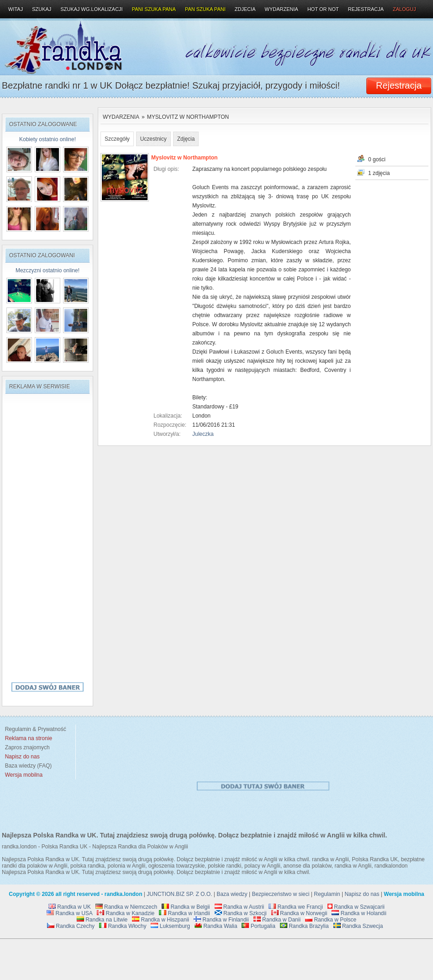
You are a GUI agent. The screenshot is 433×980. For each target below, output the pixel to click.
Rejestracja (366, 9)
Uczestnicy (153, 139)
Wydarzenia (121, 117)
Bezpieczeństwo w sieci (280, 894)
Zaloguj (404, 9)
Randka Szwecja (358, 926)
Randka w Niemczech (126, 907)
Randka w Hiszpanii (161, 920)
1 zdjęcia (379, 173)
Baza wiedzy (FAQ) (27, 766)
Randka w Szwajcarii (356, 907)
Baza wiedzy (232, 894)
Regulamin (327, 894)
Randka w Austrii (240, 907)
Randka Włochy (123, 926)
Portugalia (258, 926)
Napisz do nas (362, 894)
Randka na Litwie (102, 920)
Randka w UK (70, 907)
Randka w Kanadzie (126, 913)
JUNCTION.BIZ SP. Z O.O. (179, 894)
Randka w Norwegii (299, 913)
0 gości (377, 159)
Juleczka (203, 434)
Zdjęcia (186, 139)
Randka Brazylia (304, 926)
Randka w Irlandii (184, 913)
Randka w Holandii (359, 913)
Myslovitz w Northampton (188, 117)
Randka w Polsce (331, 920)
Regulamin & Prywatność (34, 729)
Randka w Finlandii (221, 920)
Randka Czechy (71, 926)
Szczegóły (117, 139)
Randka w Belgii (186, 907)
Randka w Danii (277, 920)
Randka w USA (69, 913)
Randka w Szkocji (241, 913)
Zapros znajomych (27, 747)
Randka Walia (216, 926)
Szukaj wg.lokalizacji (91, 9)
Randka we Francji (296, 907)
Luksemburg (170, 926)
